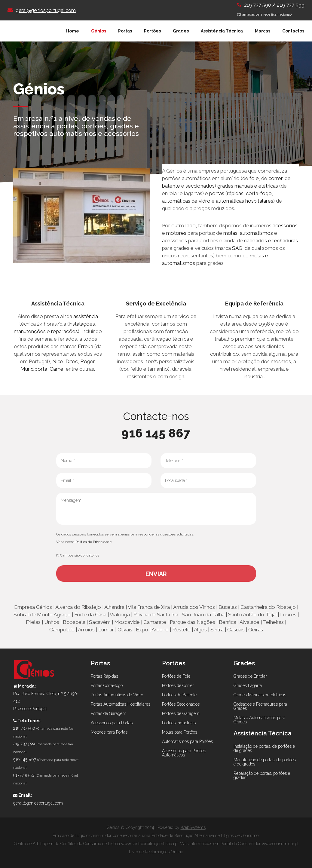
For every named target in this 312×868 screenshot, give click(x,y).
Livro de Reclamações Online (156, 852)
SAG (237, 248)
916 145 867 (156, 433)
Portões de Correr (178, 686)
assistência (86, 316)
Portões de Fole (176, 676)
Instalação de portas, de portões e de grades (264, 748)
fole (254, 178)
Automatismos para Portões (187, 741)
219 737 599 (291, 5)
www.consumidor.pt (280, 844)
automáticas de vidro (186, 201)
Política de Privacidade (93, 542)
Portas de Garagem (109, 713)
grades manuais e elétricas (247, 186)
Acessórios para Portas (112, 723)
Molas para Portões (180, 732)
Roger (87, 361)
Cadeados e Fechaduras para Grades (260, 706)
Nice (58, 361)
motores (176, 233)
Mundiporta (34, 369)
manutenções (30, 331)
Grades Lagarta (248, 686)
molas (230, 233)
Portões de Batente (179, 695)
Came (57, 369)
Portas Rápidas (104, 676)
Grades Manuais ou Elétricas (260, 695)
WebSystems (193, 827)
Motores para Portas (109, 732)
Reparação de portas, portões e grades (262, 775)
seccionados (200, 186)
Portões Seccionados (181, 704)
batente (171, 186)
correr (275, 178)
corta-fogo (259, 193)
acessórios (285, 225)
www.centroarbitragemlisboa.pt (150, 844)
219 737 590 (258, 5)
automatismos (256, 233)
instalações (82, 324)
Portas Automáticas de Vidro (117, 695)
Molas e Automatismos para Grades (259, 720)
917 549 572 (24, 775)
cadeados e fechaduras (271, 241)
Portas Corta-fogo (107, 686)
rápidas (235, 193)
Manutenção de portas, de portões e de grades (265, 762)
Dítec (72, 361)
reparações (64, 331)
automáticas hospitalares (245, 201)
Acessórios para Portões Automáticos (184, 753)
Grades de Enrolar (250, 676)
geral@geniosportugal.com (46, 10)
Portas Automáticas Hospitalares (121, 704)
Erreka (86, 346)
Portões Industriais (179, 723)
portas (217, 193)
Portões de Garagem (181, 713)
